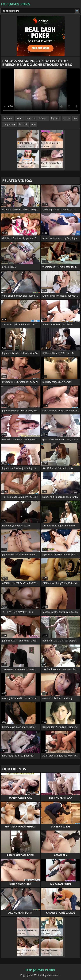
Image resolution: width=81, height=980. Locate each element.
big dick (23, 124)
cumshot (31, 118)
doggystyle (10, 124)
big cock (55, 118)
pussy (67, 118)
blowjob (43, 118)
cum (33, 124)
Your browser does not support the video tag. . (40, 92)
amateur (8, 118)
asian (19, 118)
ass (75, 118)
